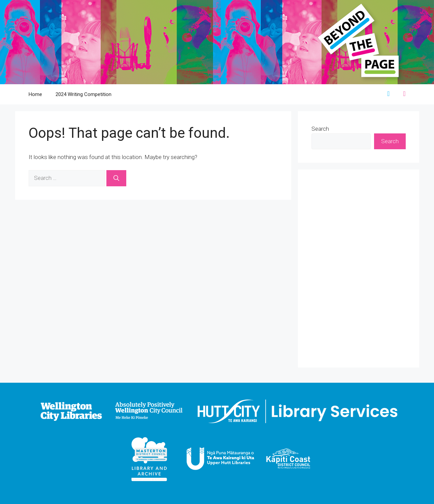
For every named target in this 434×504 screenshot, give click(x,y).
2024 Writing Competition (84, 94)
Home (35, 94)
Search (320, 129)
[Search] (116, 178)
